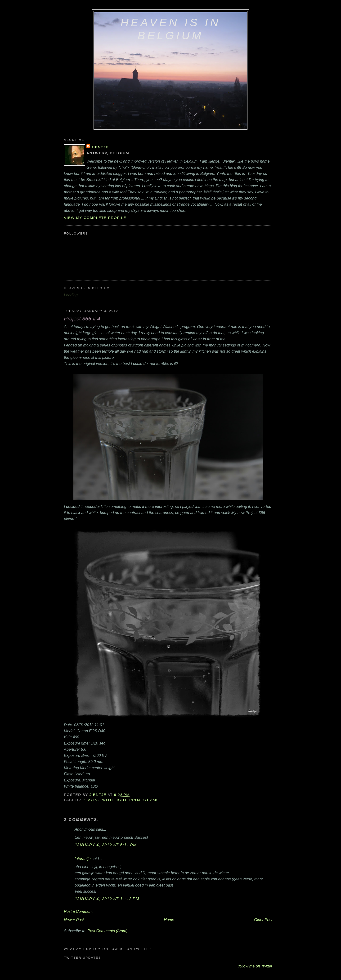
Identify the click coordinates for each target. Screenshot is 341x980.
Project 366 (143, 800)
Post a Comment (78, 911)
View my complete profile (95, 218)
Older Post (263, 920)
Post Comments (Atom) (107, 931)
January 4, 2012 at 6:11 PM (106, 845)
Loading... (72, 295)
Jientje (100, 147)
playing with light (105, 800)
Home (169, 920)
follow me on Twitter (255, 966)
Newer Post (74, 920)
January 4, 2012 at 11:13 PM (107, 899)
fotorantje (83, 859)
